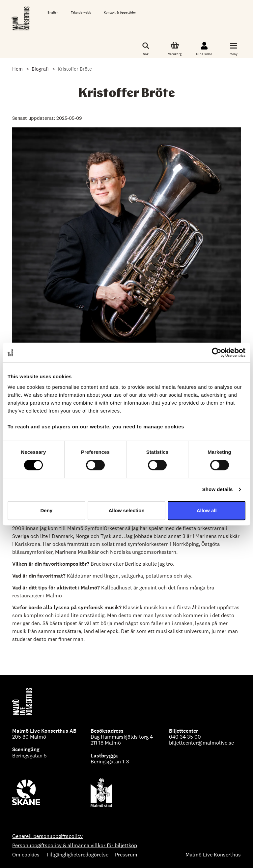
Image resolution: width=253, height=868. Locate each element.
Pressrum (126, 855)
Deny (46, 510)
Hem (17, 69)
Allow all (207, 510)
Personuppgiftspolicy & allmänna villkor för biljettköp (75, 846)
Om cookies (26, 855)
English (53, 12)
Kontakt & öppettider (120, 12)
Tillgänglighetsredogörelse (77, 855)
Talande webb (81, 12)
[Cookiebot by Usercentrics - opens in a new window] (217, 352)
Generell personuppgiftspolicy (47, 836)
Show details (218, 489)
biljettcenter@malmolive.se (201, 743)
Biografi (40, 69)
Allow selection (126, 510)
